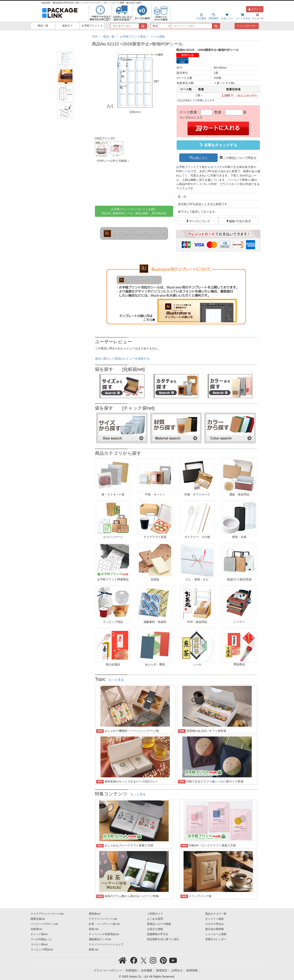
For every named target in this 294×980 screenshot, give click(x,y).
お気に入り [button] (200, 158)
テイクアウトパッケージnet (47, 914)
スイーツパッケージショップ (106, 944)
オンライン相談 (214, 919)
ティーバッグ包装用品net (104, 934)
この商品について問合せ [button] (240, 158)
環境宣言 (162, 970)
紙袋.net (94, 950)
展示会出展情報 (214, 929)
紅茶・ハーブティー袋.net (104, 924)
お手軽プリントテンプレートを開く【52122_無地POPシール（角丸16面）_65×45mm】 (134, 211)
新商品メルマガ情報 (159, 924)
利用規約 (131, 970)
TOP (95, 37)
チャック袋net (39, 934)
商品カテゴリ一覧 (216, 914)
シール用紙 (158, 37)
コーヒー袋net (39, 944)
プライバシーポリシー (108, 970)
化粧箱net (36, 929)
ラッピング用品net (42, 950)
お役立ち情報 (155, 929)
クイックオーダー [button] (247, 26)
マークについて (200, 221)
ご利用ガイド (155, 914)
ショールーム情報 (216, 934)
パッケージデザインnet (44, 924)
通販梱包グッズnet (100, 939)
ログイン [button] (255, 9)
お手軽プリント (92, 26)
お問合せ (177, 970)
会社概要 (147, 970)
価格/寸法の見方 (240, 221)
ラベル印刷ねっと (41, 939)
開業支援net (38, 919)
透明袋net (95, 914)
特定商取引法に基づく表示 (163, 939)
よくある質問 (155, 919)
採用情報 (192, 970)
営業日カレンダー (216, 939)
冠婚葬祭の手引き (158, 934)
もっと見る (116, 680)
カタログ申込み (214, 924)
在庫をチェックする (218, 145)
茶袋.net (94, 929)
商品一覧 (43, 26)
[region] (176, 37)
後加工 (67, 26)
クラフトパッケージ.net (103, 919)
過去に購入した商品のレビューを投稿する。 (124, 359)
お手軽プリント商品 (133, 37)
